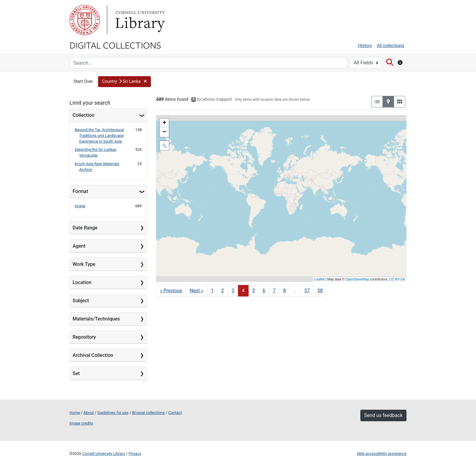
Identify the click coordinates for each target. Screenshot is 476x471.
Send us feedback (383, 415)
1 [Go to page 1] (212, 291)
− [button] (164, 132)
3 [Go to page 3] (233, 291)
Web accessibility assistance (382, 454)
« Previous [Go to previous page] (171, 291)
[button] (124, 82)
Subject (81, 301)
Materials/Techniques (96, 319)
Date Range (85, 228)
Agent (79, 246)
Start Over (83, 81)
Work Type (84, 264)
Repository (84, 337)
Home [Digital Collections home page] (75, 413)
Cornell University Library (104, 454)
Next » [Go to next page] (197, 291)
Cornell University (85, 20)
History (365, 46)
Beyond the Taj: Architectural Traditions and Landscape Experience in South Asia (99, 136)
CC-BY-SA (397, 279)
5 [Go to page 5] (254, 291)
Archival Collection (93, 355)
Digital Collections (115, 45)
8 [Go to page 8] (285, 291)
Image (80, 206)
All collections (390, 46)
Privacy (135, 454)
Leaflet (320, 279)
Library (139, 20)
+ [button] (164, 123)
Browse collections (148, 413)
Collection (83, 115)
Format (80, 191)
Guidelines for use (113, 413)
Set (76, 373)
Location (82, 282)
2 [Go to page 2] (223, 291)
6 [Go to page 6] (264, 291)
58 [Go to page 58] (320, 291)
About (89, 413)
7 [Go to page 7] (274, 291)
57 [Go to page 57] (307, 291)
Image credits (81, 423)
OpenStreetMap (357, 279)
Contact (175, 413)
